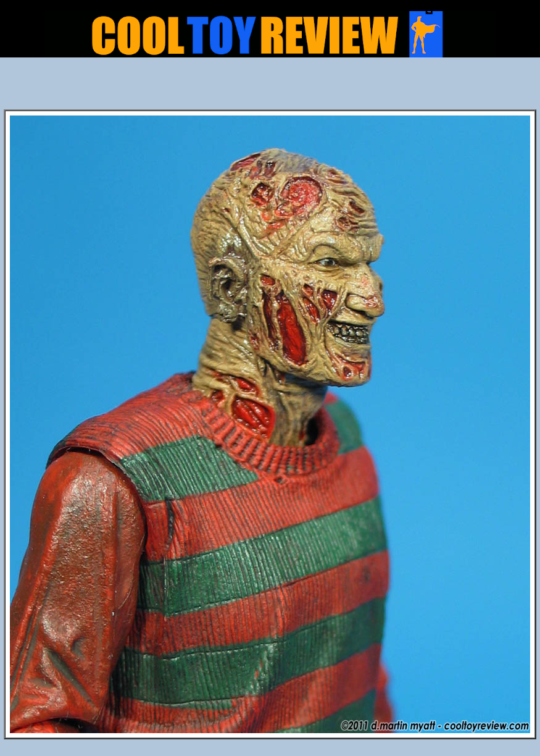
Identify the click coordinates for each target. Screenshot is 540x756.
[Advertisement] (270, 87)
